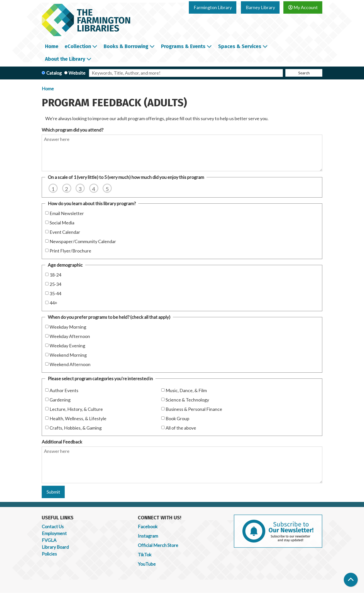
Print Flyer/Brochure (70, 251)
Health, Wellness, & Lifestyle (78, 418)
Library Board (55, 547)
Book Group (177, 418)
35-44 (55, 293)
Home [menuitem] (52, 46)
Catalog (54, 73)
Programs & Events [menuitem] (183, 46)
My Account (303, 7)
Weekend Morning (68, 355)
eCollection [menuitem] (78, 46)
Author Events (64, 390)
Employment (54, 533)
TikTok (145, 555)
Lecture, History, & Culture (76, 409)
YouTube (147, 564)
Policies (49, 554)
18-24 (55, 275)
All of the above (181, 428)
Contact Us (53, 526)
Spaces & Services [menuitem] (240, 46)
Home (48, 89)
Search (304, 73)
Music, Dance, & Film (186, 390)
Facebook (148, 526)
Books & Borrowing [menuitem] (126, 46)
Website (77, 73)
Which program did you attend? (73, 130)
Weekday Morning (68, 327)
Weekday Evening (67, 346)
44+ (53, 303)
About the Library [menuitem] (65, 59)
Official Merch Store (158, 545)
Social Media (62, 223)
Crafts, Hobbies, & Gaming (76, 428)
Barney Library (260, 7)
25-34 (55, 284)
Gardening (60, 400)
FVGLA (49, 540)
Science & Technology (187, 400)
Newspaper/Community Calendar (83, 241)
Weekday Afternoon (70, 336)
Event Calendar (65, 232)
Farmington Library (213, 7)
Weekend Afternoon (70, 364)
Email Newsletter (67, 213)
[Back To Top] (351, 580)
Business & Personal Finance (194, 409)
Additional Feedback (62, 442)
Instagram (148, 536)
